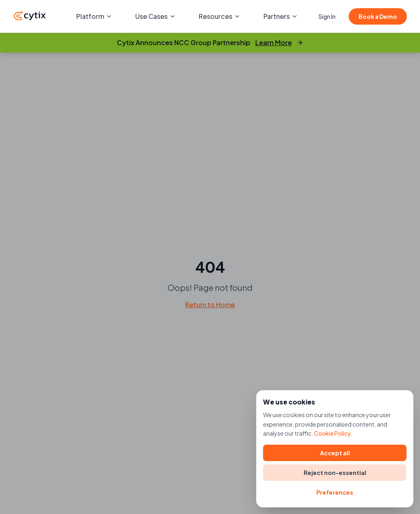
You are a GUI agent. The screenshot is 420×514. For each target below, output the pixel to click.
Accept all (335, 453)
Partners (281, 16)
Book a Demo (378, 16)
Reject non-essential (335, 473)
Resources (220, 16)
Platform (94, 16)
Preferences (335, 492)
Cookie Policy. (333, 433)
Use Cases (156, 16)
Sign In (327, 16)
